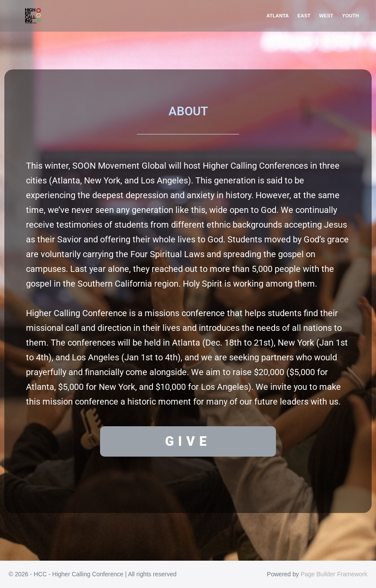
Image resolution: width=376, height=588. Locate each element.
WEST (326, 16)
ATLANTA (278, 16)
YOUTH (350, 16)
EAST (304, 16)
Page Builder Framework (334, 574)
